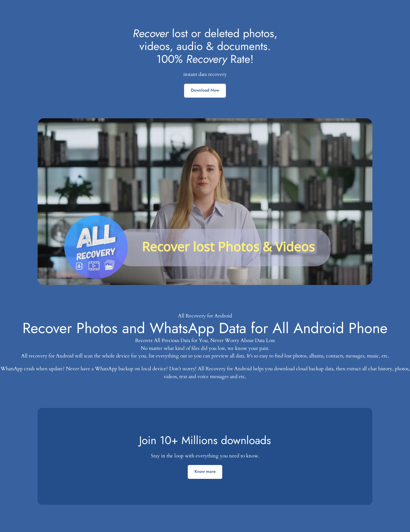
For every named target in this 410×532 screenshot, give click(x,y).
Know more (205, 471)
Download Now (205, 90)
